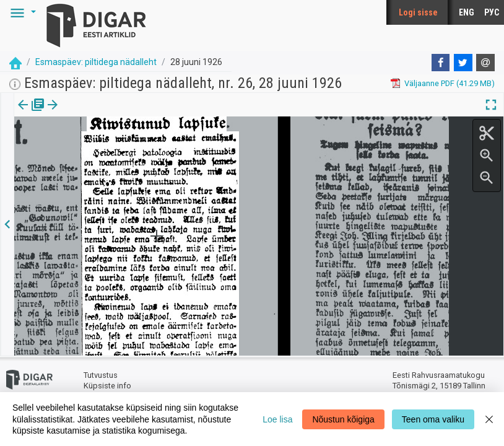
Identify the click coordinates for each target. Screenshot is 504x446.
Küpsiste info (107, 386)
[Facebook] (441, 63)
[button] (21, 12)
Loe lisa (277, 419)
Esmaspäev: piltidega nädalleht (96, 62)
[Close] (489, 419)
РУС (492, 12)
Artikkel (87, 113)
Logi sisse (418, 12)
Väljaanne (31, 113)
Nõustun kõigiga (343, 419)
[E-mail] (485, 63)
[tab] (31, 114)
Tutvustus (101, 375)
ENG (467, 12)
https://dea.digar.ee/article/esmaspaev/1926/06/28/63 (113, 147)
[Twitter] (463, 63)
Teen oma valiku (433, 419)
